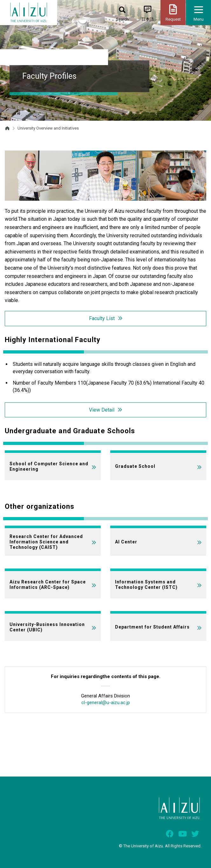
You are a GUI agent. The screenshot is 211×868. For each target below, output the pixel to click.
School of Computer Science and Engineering (49, 466)
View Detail (102, 410)
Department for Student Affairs (152, 627)
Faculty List (102, 318)
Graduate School (135, 466)
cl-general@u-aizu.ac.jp (106, 703)
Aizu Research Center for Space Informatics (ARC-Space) (48, 585)
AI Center (126, 542)
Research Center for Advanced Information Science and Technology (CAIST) (46, 542)
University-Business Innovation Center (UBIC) (47, 627)
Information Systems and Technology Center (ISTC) (146, 585)
